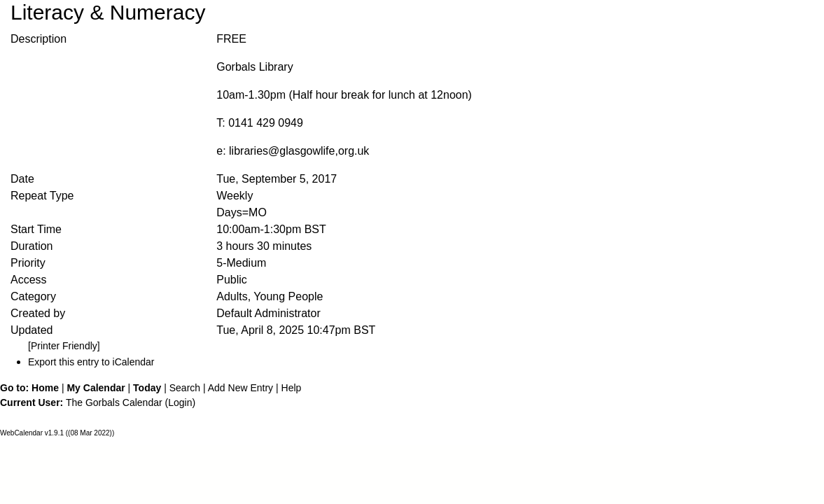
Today (147, 388)
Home (45, 388)
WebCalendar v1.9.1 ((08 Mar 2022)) (57, 433)
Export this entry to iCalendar (91, 362)
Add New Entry (240, 388)
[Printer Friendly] (64, 346)
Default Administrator (268, 313)
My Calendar (96, 388)
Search (185, 388)
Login (180, 402)
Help (292, 388)
